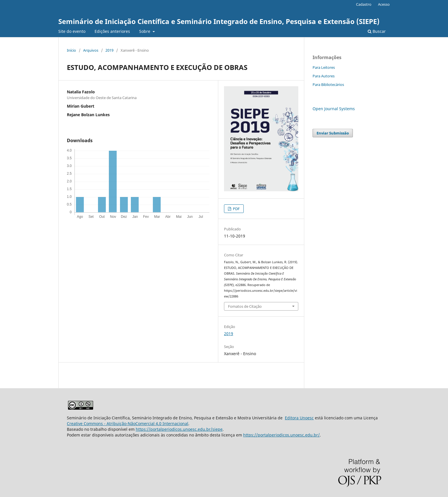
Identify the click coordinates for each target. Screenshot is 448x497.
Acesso (384, 4)
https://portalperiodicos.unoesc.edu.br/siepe (179, 429)
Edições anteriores (112, 31)
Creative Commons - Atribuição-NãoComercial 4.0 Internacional (128, 423)
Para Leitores (324, 67)
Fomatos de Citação (245, 306)
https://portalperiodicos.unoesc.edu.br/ (281, 435)
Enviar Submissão (333, 133)
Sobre (145, 31)
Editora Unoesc (299, 418)
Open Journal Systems (334, 109)
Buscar (377, 31)
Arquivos (91, 50)
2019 (109, 50)
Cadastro (364, 4)
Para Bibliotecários (328, 84)
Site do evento (72, 31)
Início (71, 50)
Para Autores (324, 76)
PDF (236, 209)
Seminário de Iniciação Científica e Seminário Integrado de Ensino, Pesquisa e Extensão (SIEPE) (219, 21)
